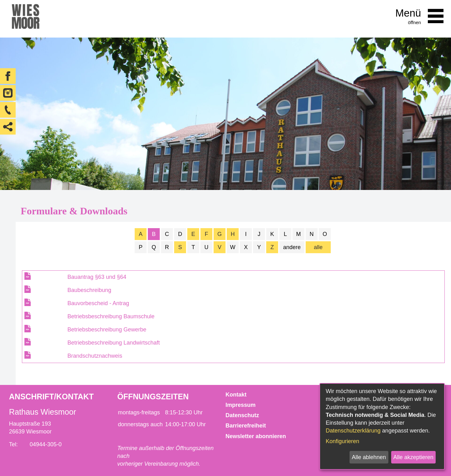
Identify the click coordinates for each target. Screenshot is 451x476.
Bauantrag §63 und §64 (97, 277)
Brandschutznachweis (95, 356)
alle (318, 247)
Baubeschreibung (89, 290)
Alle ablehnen (369, 457)
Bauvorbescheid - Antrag (98, 303)
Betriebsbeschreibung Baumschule (111, 316)
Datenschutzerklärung (353, 431)
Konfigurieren (342, 441)
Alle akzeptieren (413, 457)
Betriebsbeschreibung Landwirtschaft (114, 343)
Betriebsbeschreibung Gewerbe (107, 330)
